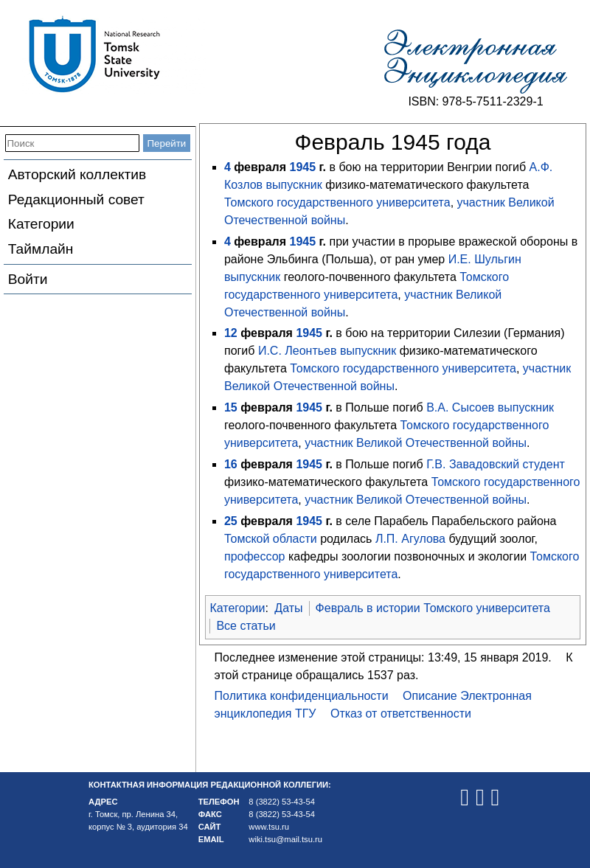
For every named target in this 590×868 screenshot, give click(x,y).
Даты (288, 608)
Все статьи (246, 626)
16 (231, 464)
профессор (255, 556)
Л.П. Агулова (410, 539)
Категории (41, 224)
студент (544, 464)
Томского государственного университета (337, 202)
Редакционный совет (76, 199)
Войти (28, 279)
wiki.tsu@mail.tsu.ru (285, 839)
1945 (302, 167)
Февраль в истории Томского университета (433, 608)
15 (231, 407)
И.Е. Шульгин (485, 259)
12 (231, 333)
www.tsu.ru (269, 827)
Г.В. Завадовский (473, 464)
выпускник (294, 185)
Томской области (271, 539)
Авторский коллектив (77, 174)
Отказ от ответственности (401, 714)
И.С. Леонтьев (298, 351)
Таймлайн (41, 249)
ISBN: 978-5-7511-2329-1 (475, 101)
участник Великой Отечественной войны (416, 443)
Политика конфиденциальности (302, 696)
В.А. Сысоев (460, 407)
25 (231, 521)
